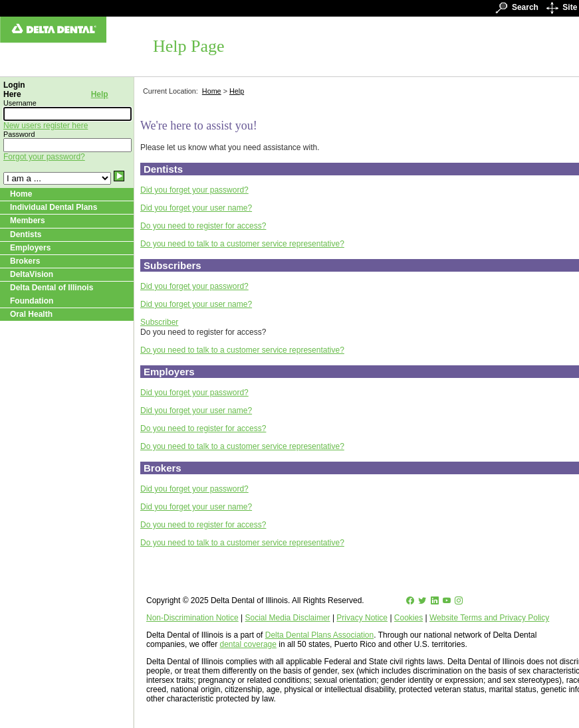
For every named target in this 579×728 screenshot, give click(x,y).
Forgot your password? (44, 157)
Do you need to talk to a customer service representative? (242, 244)
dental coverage (248, 644)
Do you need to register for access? (203, 226)
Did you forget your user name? (196, 208)
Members (28, 221)
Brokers (25, 261)
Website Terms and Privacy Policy (489, 618)
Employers (30, 248)
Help (100, 94)
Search (515, 7)
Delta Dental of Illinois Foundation (52, 294)
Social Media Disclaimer (288, 618)
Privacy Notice (362, 618)
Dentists (26, 234)
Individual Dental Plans (54, 207)
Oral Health (31, 314)
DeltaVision (32, 274)
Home (21, 194)
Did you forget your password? (194, 190)
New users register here (46, 126)
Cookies (408, 618)
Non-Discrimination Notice (192, 618)
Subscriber (159, 322)
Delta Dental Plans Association (319, 635)
